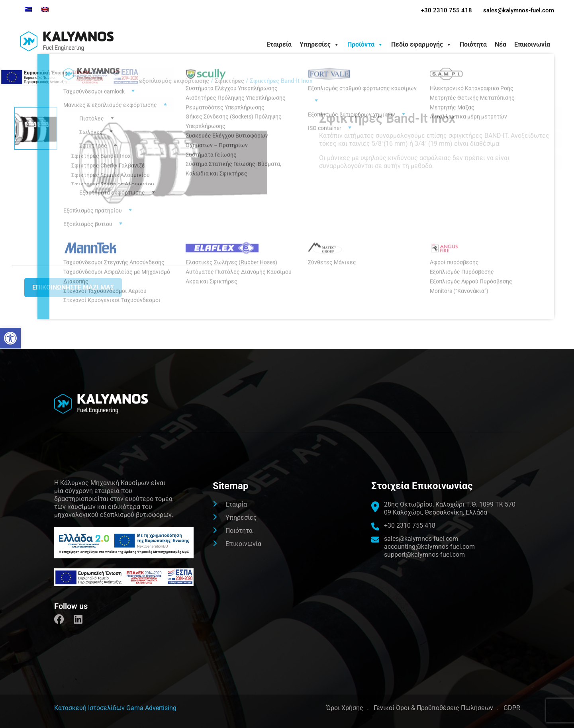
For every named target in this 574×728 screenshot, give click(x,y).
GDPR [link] (512, 708)
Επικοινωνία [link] (532, 44)
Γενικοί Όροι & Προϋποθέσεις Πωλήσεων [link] (433, 708)
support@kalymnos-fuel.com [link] (424, 555)
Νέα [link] (501, 44)
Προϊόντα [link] (365, 45)
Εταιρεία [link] (279, 44)
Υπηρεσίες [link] (319, 45)
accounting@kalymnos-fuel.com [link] (429, 547)
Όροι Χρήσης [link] (345, 708)
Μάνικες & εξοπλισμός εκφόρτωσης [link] (159, 81)
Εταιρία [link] (236, 504)
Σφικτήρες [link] (229, 81)
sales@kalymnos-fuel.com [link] (519, 10)
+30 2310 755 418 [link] (446, 10)
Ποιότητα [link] (473, 44)
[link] (10, 338)
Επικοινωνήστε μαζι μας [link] (73, 287)
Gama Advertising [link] (151, 708)
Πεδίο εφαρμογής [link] (421, 45)
